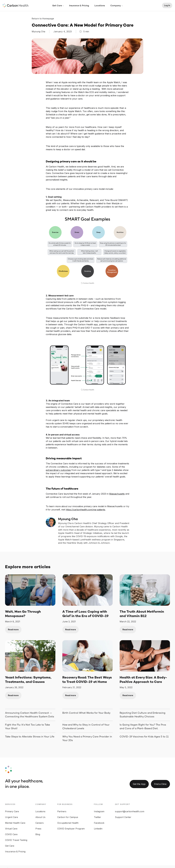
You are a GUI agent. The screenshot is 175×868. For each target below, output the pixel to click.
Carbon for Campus (68, 817)
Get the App (139, 784)
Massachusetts (117, 494)
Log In (167, 5)
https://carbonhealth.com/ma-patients (85, 510)
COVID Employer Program (71, 829)
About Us (40, 817)
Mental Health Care (15, 823)
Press (38, 829)
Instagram (99, 811)
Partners (62, 811)
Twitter (97, 817)
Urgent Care (11, 817)
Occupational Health (68, 823)
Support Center (123, 817)
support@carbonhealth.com (130, 811)
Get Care (10, 846)
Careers (40, 823)
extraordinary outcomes (58, 470)
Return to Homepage (43, 19)
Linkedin (98, 829)
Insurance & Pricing (79, 6)
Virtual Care (11, 829)
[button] (58, 6)
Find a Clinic (160, 784)
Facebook (99, 823)
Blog (38, 834)
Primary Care (12, 811)
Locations (100, 6)
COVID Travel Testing (16, 840)
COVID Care (11, 834)
